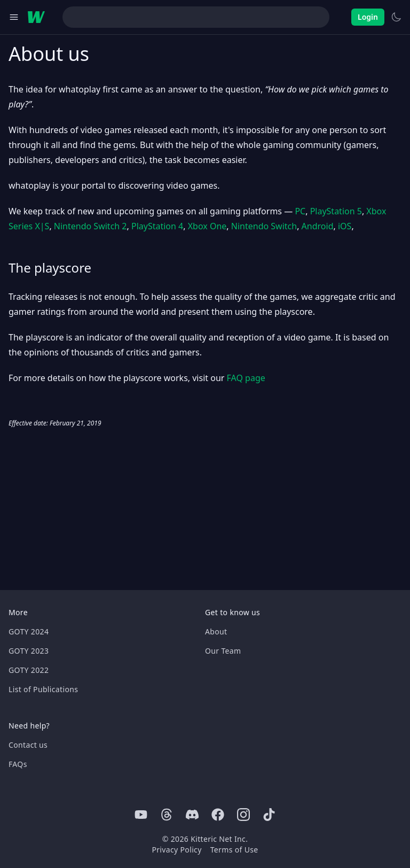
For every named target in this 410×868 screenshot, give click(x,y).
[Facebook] (218, 815)
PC (300, 211)
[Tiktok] (269, 815)
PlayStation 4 (157, 226)
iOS (345, 226)
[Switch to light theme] (396, 17)
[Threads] (167, 815)
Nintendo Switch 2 (90, 226)
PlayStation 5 (336, 211)
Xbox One (207, 226)
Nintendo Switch (264, 226)
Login (368, 17)
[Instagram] (243, 815)
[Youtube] (141, 815)
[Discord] (192, 815)
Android (318, 226)
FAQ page (246, 378)
